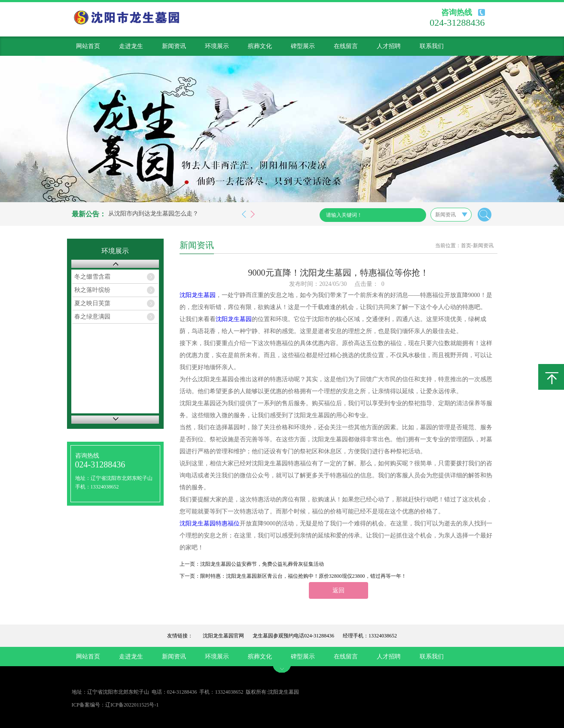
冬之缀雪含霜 (92, 277)
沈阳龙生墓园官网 (223, 636)
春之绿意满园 (92, 317)
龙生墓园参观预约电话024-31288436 (293, 636)
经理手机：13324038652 (370, 636)
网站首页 (88, 46)
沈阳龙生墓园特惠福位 (210, 523)
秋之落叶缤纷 (92, 290)
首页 (466, 246)
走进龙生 (131, 46)
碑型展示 (303, 46)
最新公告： (89, 214)
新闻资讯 (174, 46)
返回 (338, 590)
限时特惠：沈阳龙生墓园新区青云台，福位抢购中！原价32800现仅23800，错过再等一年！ (303, 576)
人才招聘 (389, 46)
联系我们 (432, 46)
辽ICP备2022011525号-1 (132, 705)
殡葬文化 (260, 46)
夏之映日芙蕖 (92, 303)
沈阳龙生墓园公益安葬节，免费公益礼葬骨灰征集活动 (262, 564)
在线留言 (346, 46)
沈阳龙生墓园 (198, 295)
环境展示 (217, 46)
